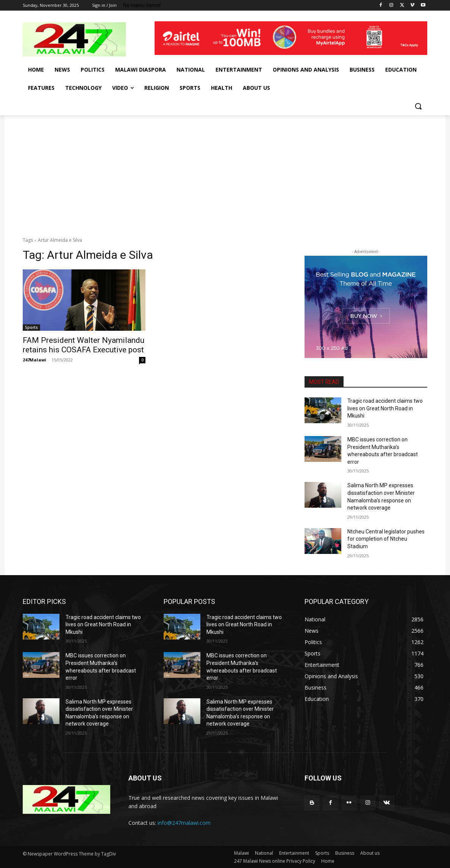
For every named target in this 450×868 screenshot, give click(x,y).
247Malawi (34, 360)
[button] (418, 106)
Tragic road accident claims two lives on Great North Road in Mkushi (385, 408)
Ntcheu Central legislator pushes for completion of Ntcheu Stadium (386, 539)
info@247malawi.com (184, 823)
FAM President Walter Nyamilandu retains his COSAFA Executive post (84, 345)
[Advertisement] (225, 172)
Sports (31, 327)
